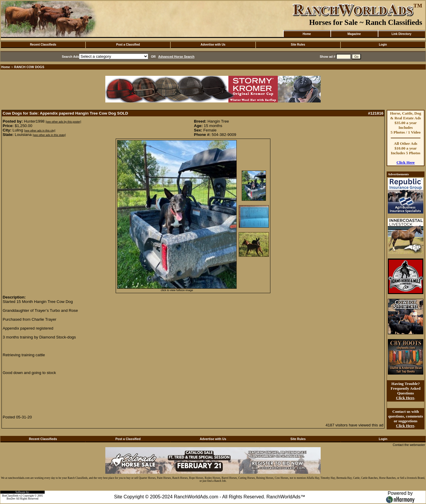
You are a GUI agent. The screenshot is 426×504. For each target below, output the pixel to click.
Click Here (406, 162)
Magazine (354, 34)
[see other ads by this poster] (63, 122)
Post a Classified (128, 45)
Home (307, 34)
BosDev (11, 499)
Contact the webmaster (409, 445)
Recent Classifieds (43, 45)
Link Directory (401, 34)
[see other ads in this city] (40, 131)
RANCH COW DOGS (29, 67)
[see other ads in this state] (49, 135)
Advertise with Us (213, 45)
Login (383, 45)
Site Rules (298, 45)
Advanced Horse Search (176, 57)
